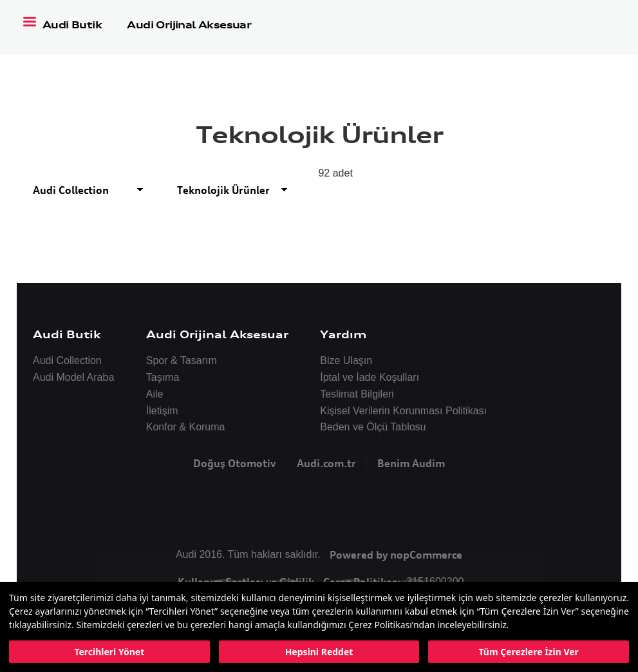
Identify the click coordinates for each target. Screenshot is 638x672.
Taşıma (163, 377)
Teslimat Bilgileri (357, 394)
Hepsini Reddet (319, 652)
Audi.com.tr (326, 463)
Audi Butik (73, 25)
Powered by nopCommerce (396, 555)
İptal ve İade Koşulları (370, 377)
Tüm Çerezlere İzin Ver (528, 652)
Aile (155, 394)
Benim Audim (411, 463)
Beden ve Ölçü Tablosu (373, 427)
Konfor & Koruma (186, 427)
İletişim (162, 411)
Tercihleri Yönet (109, 652)
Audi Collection (67, 360)
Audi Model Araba (73, 377)
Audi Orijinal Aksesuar (189, 25)
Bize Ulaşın (346, 360)
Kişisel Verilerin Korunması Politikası (403, 411)
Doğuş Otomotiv (234, 463)
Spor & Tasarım (182, 360)
